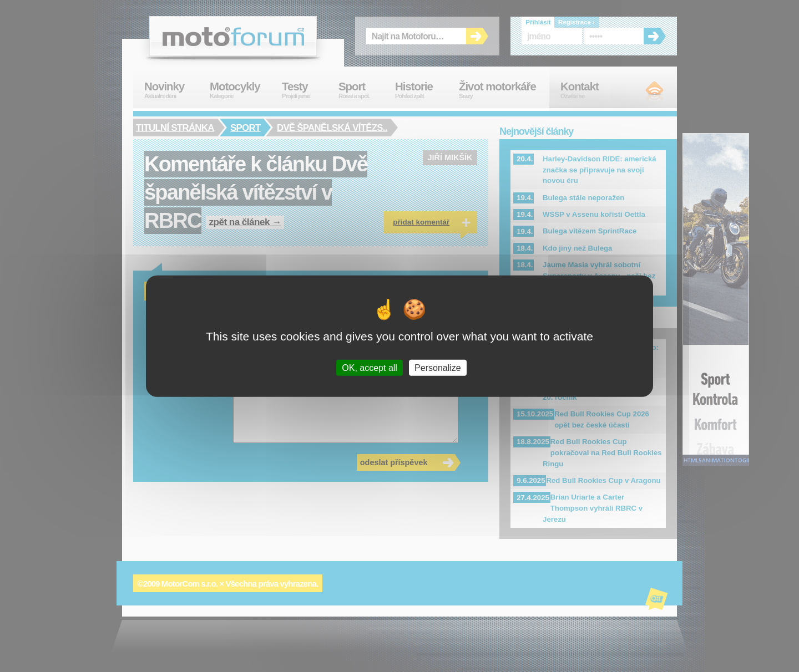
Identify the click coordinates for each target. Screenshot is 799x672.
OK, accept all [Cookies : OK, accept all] (370, 367)
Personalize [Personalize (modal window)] (438, 367)
